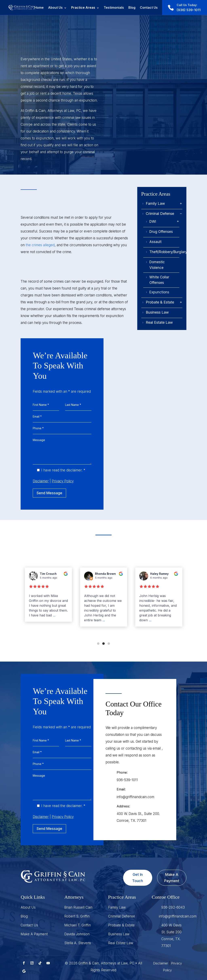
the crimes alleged (40, 245)
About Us (55, 7)
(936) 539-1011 (189, 8)
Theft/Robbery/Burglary (168, 252)
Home (39, 7)
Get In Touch (138, 878)
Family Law (155, 203)
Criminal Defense (160, 214)
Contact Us (149, 7)
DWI (153, 222)
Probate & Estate (160, 302)
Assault (155, 242)
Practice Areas (83, 7)
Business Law (157, 312)
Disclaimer (161, 963)
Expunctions (159, 292)
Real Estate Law (159, 322)
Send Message (49, 493)
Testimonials (114, 7)
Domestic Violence (157, 265)
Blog (132, 7)
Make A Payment (172, 878)
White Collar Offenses (159, 280)
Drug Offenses (161, 232)
